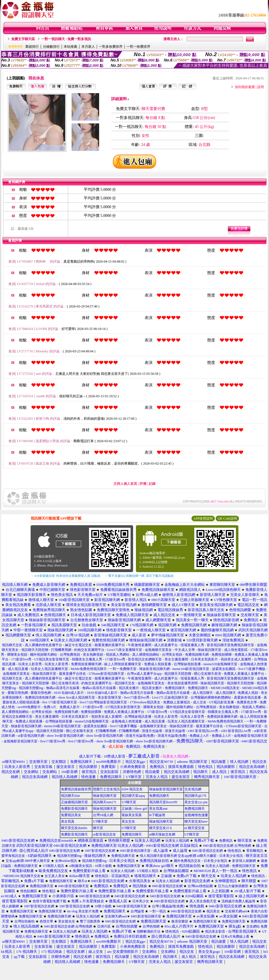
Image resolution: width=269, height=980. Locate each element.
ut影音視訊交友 (104, 834)
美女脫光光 (67, 921)
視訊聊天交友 (12, 645)
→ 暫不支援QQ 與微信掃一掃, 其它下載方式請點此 (139, 576)
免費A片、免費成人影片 (62, 707)
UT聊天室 (129, 802)
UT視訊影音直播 (222, 702)
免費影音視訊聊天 (74, 809)
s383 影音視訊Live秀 (203, 731)
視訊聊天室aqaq (133, 796)
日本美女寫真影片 (204, 659)
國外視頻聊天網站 (44, 655)
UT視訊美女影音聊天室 (52, 659)
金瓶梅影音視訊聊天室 (251, 736)
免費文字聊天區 (23, 39)
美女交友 (128, 821)
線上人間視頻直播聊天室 (123, 664)
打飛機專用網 (61, 650)
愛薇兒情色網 (18, 693)
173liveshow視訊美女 (145, 702)
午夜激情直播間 (140, 645)
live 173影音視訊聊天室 (60, 702)
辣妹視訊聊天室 (209, 650)
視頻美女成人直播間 (236, 659)
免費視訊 (226, 841)
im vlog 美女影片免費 (83, 911)
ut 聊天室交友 (195, 828)
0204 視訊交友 (132, 789)
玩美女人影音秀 (30, 664)
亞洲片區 (104, 926)
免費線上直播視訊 (177, 702)
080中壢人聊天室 (37, 861)
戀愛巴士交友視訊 (106, 789)
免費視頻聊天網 (197, 655)
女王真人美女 (55, 876)
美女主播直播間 (176, 659)
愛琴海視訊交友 (13, 856)
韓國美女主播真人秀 (87, 659)
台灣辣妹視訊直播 (138, 717)
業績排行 (32, 47)
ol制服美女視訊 (80, 866)
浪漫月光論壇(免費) (140, 736)
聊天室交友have (196, 821)
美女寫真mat (158, 809)
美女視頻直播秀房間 (183, 683)
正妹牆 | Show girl (134, 809)
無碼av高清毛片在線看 (63, 688)
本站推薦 (70, 47)
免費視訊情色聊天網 (40, 697)
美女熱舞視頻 (93, 655)
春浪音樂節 (180, 921)
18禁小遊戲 (103, 866)
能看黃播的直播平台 (110, 645)
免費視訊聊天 (175, 688)
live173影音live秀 (137, 697)
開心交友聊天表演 (208, 674)
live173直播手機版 (252, 669)
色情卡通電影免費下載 (49, 901)
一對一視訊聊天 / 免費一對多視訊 (66, 39)
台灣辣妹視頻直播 (187, 664)
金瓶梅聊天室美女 (158, 650)
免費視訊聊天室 (123, 856)
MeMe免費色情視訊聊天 (89, 669)
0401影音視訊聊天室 (135, 851)
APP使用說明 (203, 518)
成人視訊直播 (18, 669)
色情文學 (46, 921)
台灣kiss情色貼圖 (200, 886)
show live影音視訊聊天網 (65, 736)
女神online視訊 (66, 861)
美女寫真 (68, 821)
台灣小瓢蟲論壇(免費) (168, 906)
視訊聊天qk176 (195, 796)
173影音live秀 (21, 659)
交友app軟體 (187, 856)
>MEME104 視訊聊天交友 (21, 876)
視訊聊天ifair (70, 796)
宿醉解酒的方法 (149, 931)
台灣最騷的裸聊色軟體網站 (211, 697)
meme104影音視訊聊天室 (191, 669)
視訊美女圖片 (129, 688)
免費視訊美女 (71, 815)
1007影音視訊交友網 (100, 851)
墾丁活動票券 (90, 921)
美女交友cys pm (196, 802)
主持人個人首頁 (125, 484)
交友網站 (253, 926)
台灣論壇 (137, 911)
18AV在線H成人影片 (69, 693)
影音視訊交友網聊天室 (145, 659)
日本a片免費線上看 (235, 937)
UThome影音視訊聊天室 (107, 674)
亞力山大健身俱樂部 (233, 886)
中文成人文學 (185, 650)
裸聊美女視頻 (17, 655)
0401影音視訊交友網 (218, 846)
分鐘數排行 (51, 47)
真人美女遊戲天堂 (203, 901)
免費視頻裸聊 (222, 655)
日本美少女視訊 (231, 856)
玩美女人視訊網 (177, 841)
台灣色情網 (243, 846)
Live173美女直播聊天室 (125, 650)
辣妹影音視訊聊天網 (154, 669)
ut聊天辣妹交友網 (162, 834)
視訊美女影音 (215, 931)
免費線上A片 (199, 736)
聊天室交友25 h (160, 828)
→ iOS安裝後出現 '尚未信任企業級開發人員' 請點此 (66, 576)
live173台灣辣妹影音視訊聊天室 (103, 702)
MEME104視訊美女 (225, 688)
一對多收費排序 (111, 47)
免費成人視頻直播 (158, 664)
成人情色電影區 (236, 650)
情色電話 (49, 891)
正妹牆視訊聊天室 (74, 802)
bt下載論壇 (157, 815)
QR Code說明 (227, 518)
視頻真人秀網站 (118, 655)
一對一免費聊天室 (123, 669)
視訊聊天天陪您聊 (35, 650)
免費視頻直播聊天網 (86, 664)
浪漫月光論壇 (152, 731)
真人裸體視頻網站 (146, 655)
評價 (143, 484)
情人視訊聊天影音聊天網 (158, 856)
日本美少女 (141, 901)
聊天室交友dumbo (74, 828)
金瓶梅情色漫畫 (196, 815)
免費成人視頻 (248, 693)
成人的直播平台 (166, 645)
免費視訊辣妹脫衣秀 (76, 789)
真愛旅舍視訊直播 (247, 697)
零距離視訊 (255, 851)
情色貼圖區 (29, 891)
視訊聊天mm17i (104, 802)
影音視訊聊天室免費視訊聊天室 (231, 645)
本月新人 (88, 47)
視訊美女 (213, 911)
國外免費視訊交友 (187, 861)
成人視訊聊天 (203, 693)
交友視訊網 (193, 789)
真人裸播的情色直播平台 (44, 645)
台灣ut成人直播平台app (144, 674)
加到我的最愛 (245, 87)
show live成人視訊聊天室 (76, 697)
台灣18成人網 (103, 815)
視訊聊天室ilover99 (163, 802)
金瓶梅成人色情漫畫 (127, 721)
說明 (261, 87)
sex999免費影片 (29, 707)
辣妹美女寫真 (132, 815)
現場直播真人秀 (192, 645)
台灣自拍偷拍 (24, 921)
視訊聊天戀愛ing (31, 688)
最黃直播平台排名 (72, 674)
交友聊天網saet (236, 911)
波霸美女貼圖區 (224, 669)
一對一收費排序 (138, 47)
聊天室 (98, 828)
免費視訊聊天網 (59, 916)
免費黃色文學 (247, 702)
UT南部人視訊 (53, 866)
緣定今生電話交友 (78, 645)
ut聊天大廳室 (207, 856)
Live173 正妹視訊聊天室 (170, 697)
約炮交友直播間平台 (89, 650)
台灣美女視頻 (172, 655)
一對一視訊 (158, 911)
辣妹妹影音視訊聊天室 (166, 789)
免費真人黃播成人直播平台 (244, 674)
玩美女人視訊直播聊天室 (49, 669)
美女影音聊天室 (110, 697)
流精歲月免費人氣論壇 (238, 901)
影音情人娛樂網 (244, 861)
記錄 (152, 484)
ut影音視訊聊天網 (31, 736)
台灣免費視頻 (70, 655)
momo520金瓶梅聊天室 (221, 664)
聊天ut (82, 881)
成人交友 (200, 702)
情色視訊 (234, 851)
